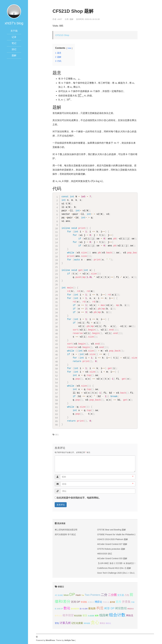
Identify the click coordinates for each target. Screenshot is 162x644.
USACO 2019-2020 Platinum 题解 (112, 539)
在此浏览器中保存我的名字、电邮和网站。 (79, 498)
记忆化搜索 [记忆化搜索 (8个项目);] (77, 623)
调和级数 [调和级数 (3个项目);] (87, 623)
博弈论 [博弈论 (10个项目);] (98, 602)
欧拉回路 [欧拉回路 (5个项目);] (78, 616)
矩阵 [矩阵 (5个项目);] (97, 616)
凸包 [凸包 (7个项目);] (127, 595)
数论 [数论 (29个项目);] (67, 608)
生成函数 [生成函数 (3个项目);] (91, 616)
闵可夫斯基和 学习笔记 (65, 534)
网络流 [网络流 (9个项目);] (130, 615)
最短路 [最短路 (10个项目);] (92, 608)
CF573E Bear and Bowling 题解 (111, 530)
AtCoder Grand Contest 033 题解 (112, 558)
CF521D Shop (62, 35)
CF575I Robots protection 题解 (111, 549)
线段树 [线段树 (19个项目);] (104, 615)
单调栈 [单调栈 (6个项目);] (84, 602)
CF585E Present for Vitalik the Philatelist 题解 (118, 534)
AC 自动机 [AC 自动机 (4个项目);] (59, 595)
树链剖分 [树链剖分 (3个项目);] (131, 609)
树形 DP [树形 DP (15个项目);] (109, 608)
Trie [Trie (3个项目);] (83, 595)
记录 (14, 37)
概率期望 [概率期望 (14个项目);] (68, 615)
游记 (14, 49)
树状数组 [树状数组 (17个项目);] (121, 608)
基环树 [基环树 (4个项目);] (112, 602)
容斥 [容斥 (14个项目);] (119, 602)
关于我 (14, 31)
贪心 (57, 435)
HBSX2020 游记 (104, 554)
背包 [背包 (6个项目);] (57, 623)
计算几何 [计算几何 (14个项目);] (65, 623)
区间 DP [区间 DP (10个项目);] (76, 602)
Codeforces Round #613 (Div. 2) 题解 (114, 568)
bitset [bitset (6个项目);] (66, 595)
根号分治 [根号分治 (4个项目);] (58, 616)
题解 (14, 55)
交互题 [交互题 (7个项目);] (121, 595)
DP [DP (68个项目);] (72, 594)
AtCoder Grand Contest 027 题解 (112, 544)
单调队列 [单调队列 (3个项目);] (91, 602)
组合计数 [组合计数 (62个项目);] (117, 615)
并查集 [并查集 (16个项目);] (126, 602)
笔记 (14, 43)
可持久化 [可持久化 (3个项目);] (106, 602)
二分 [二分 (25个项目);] (104, 595)
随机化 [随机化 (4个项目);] (108, 623)
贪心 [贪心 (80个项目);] (95, 622)
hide (69, 48)
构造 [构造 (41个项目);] (100, 608)
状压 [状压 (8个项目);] (85, 615)
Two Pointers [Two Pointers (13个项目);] (93, 595)
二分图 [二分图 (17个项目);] (112, 595)
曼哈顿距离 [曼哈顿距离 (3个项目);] (75, 609)
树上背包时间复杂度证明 (66, 530)
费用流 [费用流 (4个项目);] (102, 623)
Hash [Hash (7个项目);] (78, 595)
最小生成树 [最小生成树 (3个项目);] (84, 609)
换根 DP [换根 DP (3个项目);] (60, 609)
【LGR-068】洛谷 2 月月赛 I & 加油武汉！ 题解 (119, 563)
